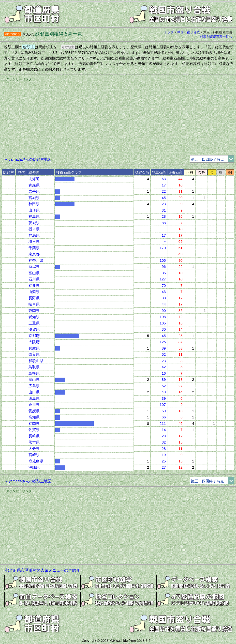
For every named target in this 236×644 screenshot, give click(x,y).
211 (163, 423)
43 (164, 292)
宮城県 (34, 198)
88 (164, 223)
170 (163, 248)
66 (164, 417)
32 (164, 442)
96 (164, 267)
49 (164, 392)
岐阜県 (34, 304)
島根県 (34, 373)
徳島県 (34, 398)
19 (164, 455)
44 (164, 304)
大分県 (34, 449)
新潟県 (34, 267)
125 (163, 342)
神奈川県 (36, 260)
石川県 (34, 279)
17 (164, 185)
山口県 (34, 392)
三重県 (34, 323)
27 (164, 467)
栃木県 (34, 229)
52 (164, 354)
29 (164, 436)
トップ (169, 32)
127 (163, 279)
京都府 (34, 336)
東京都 (34, 254)
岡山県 (34, 379)
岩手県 (34, 191)
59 (164, 411)
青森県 (34, 185)
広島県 (34, 386)
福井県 (34, 285)
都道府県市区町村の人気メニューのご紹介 (43, 570)
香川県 (34, 405)
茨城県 (34, 223)
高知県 (34, 417)
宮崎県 (34, 455)
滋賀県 (34, 329)
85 (164, 273)
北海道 (34, 179)
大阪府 (34, 342)
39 (164, 398)
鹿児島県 (36, 461)
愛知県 (34, 317)
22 (164, 191)
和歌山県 (36, 361)
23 (164, 204)
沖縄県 (34, 467)
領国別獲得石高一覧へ (216, 37)
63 (164, 179)
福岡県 (34, 423)
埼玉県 (34, 241)
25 (164, 461)
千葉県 (34, 248)
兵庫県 (34, 348)
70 (164, 285)
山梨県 (34, 292)
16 (164, 373)
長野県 (34, 298)
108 (163, 317)
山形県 (34, 210)
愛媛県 (34, 411)
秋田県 (34, 204)
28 (164, 216)
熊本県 (34, 442)
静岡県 (34, 311)
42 (164, 367)
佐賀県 (34, 430)
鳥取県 (34, 367)
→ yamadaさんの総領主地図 (28, 159)
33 (164, 298)
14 (164, 430)
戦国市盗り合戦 (188, 32)
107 (163, 405)
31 (164, 210)
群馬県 (34, 235)
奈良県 (34, 354)
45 (164, 198)
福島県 (34, 216)
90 (164, 311)
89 (164, 348)
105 (163, 260)
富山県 (34, 273)
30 (164, 329)
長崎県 (34, 436)
